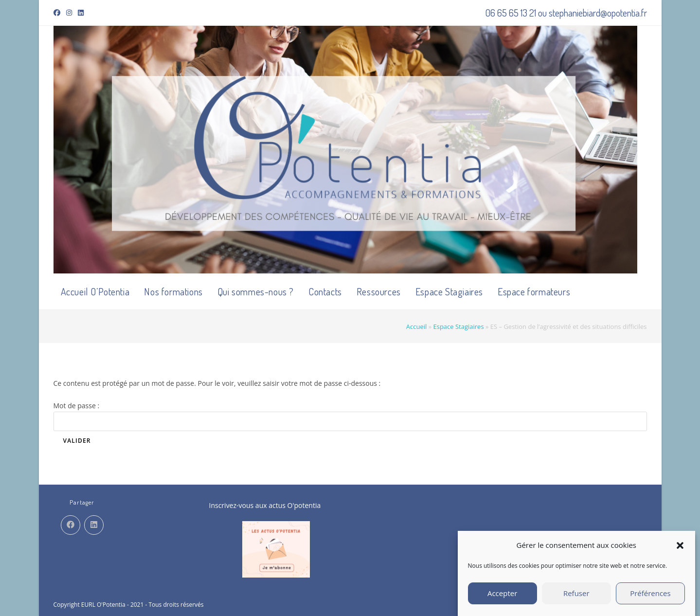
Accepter (502, 598)
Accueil (417, 326)
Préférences (650, 598)
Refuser (576, 598)
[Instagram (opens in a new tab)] (69, 13)
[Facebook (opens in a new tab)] (58, 13)
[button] (680, 549)
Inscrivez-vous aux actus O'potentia (265, 505)
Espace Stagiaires (458, 326)
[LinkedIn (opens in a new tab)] (81, 13)
